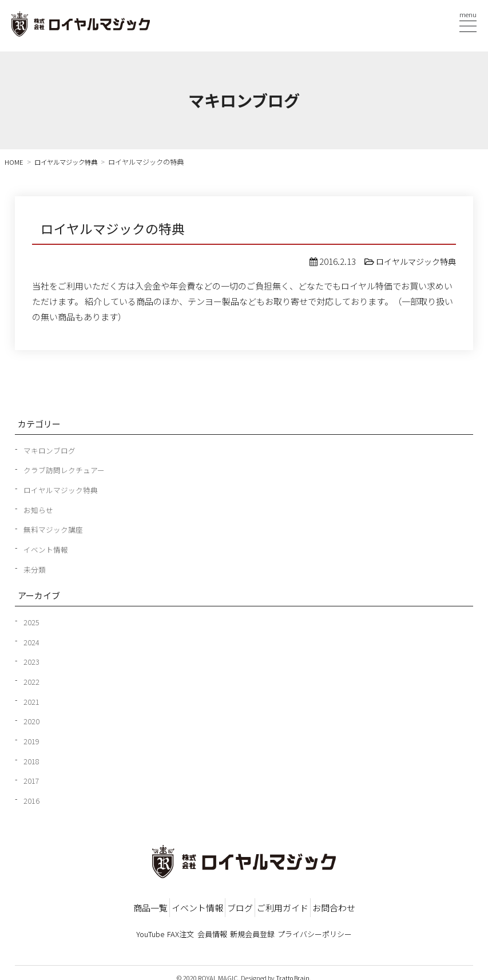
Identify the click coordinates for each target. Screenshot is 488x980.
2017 (31, 777)
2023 (31, 660)
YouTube (112, 925)
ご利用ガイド (314, 902)
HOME (14, 162)
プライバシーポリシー (354, 925)
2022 (31, 679)
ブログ (240, 902)
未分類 (35, 568)
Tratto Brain (293, 967)
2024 (31, 640)
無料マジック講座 (55, 529)
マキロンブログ (51, 450)
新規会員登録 (272, 925)
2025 (31, 620)
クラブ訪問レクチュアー (67, 470)
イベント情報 (47, 548)
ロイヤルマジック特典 (69, 162)
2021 (31, 699)
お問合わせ (396, 902)
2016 (31, 797)
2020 (31, 719)
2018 (31, 758)
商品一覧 (89, 902)
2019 (31, 738)
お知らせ (39, 509)
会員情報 (212, 925)
